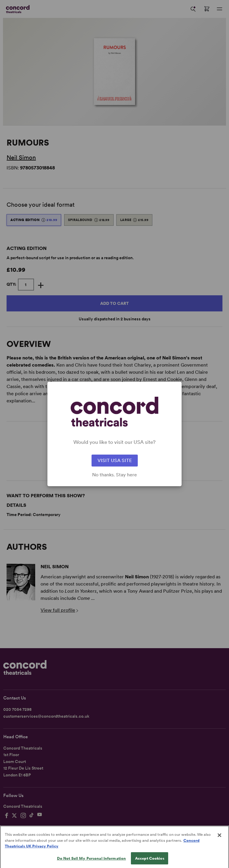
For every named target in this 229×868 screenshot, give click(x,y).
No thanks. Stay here (114, 475)
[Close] (219, 840)
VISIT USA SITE (115, 460)
